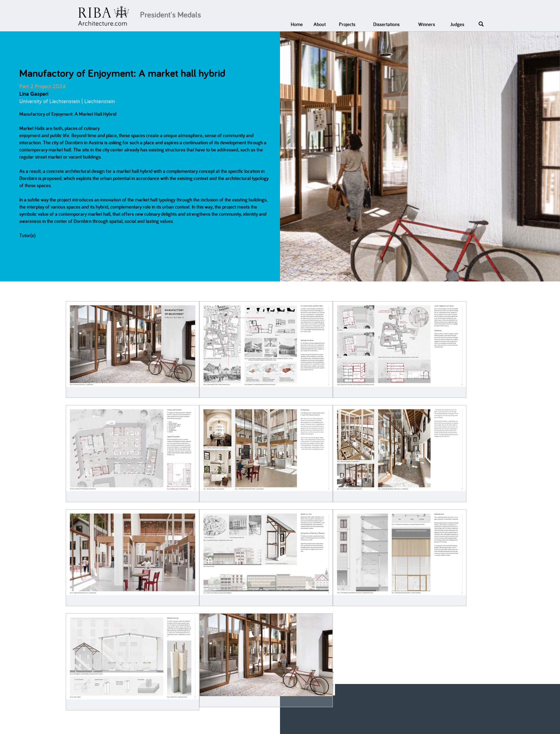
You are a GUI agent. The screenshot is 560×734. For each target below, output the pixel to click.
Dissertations (386, 24)
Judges (457, 24)
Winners (427, 24)
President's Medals (171, 15)
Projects (347, 24)
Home (297, 24)
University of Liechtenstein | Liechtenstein (67, 101)
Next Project (543, 37)
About (320, 24)
